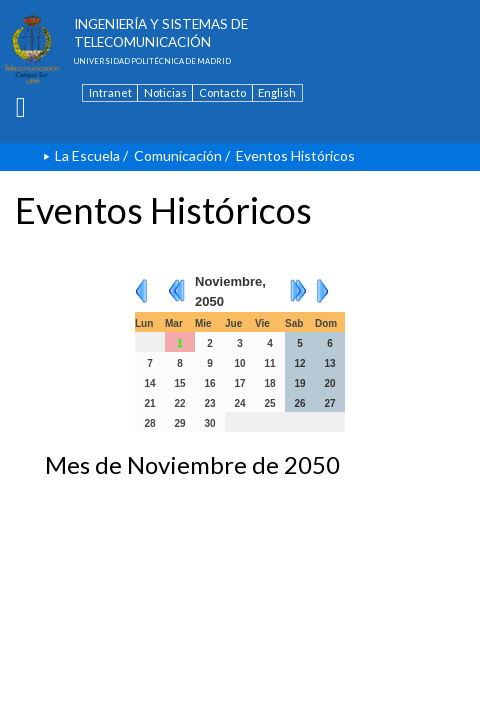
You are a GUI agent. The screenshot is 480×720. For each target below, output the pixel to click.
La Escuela (87, 155)
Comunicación (178, 155)
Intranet (110, 92)
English (277, 92)
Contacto (222, 92)
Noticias (165, 92)
